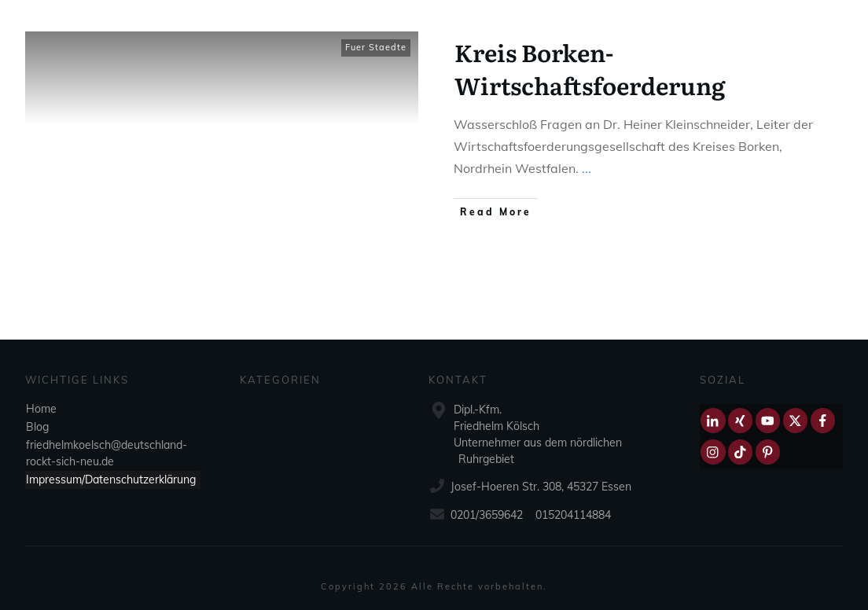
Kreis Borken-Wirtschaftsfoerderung (590, 68)
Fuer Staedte (376, 47)
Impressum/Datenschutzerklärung (111, 480)
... (587, 168)
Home (41, 409)
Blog (37, 427)
